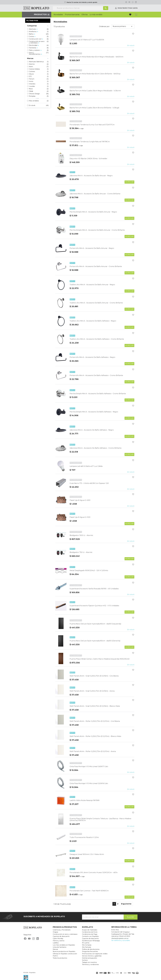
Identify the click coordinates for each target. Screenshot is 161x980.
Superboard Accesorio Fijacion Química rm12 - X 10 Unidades (94, 606)
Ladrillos (56, 943)
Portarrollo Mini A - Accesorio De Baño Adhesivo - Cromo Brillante (96, 375)
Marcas (55, 949)
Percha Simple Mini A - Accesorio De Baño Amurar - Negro (93, 212)
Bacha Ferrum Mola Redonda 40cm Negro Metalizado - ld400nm (96, 57)
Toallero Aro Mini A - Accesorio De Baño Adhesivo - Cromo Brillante (97, 339)
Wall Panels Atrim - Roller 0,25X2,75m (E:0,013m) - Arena (93, 751)
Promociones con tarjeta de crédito (95, 954)
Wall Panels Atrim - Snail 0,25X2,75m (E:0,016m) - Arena (92, 691)
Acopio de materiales (90, 930)
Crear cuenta (133, 8)
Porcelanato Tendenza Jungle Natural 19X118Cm (90, 142)
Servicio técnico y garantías (92, 956)
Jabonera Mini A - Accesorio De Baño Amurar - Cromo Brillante (95, 194)
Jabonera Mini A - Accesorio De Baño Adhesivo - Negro (92, 430)
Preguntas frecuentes (90, 951)
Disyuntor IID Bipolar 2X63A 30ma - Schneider (88, 159)
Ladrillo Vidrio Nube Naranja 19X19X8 (85, 800)
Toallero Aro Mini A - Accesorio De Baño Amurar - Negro (92, 285)
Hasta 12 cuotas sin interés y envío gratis (82, 2)
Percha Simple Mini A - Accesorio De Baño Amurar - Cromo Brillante (97, 230)
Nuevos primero (123, 26)
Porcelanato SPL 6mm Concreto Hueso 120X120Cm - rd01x (94, 872)
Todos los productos (60, 958)
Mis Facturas (87, 947)
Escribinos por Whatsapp (91, 941)
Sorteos (85, 960)
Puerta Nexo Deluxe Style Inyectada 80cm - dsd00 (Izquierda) (95, 624)
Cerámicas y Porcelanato (62, 930)
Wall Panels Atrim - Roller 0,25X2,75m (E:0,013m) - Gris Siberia (95, 721)
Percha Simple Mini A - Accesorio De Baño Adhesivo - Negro (94, 412)
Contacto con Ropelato (90, 936)
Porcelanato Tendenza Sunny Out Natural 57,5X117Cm (92, 125)
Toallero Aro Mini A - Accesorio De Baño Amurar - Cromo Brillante (96, 303)
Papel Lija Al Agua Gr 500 (80, 517)
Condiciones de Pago (90, 934)
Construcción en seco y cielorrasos (65, 934)
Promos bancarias (72, 15)
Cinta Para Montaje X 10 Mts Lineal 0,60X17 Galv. (89, 766)
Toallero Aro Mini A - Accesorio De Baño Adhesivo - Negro (93, 321)
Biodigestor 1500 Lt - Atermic (81, 535)
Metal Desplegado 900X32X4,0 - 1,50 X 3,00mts (89, 570)
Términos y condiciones (90, 964)
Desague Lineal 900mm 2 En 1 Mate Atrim (87, 854)
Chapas (55, 932)
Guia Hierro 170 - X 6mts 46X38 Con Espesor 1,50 (89, 483)
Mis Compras (87, 945)
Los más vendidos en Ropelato (64, 945)
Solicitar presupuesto (90, 958)
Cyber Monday (58, 938)
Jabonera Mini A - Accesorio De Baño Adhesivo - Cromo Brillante (96, 448)
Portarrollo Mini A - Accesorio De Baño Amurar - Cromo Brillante (96, 266)
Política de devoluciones (91, 949)
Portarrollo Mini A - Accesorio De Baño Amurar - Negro (92, 248)
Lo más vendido (96, 15)
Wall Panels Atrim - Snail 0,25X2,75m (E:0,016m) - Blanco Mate (95, 706)
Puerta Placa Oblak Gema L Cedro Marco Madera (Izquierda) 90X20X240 (100, 659)
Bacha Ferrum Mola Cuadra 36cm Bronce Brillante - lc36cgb (94, 108)
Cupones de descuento (61, 936)
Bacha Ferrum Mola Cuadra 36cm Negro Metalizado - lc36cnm (95, 91)
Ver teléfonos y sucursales (121, 940)
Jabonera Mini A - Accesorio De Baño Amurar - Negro (91, 176)
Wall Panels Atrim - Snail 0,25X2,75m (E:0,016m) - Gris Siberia (94, 676)
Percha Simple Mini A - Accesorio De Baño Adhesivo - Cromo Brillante (98, 394)
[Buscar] (80, 8)
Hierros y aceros (59, 941)
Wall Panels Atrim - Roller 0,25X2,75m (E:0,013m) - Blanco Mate (95, 736)
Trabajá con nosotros (89, 962)
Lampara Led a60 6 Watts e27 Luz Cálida (86, 466)
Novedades (58, 15)
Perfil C (55, 956)
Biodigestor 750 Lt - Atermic (81, 552)
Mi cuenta (86, 943)
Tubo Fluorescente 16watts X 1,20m (84, 837)
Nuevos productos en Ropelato (64, 951)
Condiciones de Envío (90, 932)
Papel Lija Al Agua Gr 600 (80, 500)
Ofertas (85, 15)
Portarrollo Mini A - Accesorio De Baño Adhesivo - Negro (92, 357)
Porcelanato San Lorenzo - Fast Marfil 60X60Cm (89, 891)
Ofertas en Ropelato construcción (65, 954)
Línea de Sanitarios (60, 947)
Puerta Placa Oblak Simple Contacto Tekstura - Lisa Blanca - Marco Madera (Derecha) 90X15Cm (100, 819)
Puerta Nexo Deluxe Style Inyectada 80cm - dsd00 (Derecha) (95, 641)
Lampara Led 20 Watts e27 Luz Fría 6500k (87, 40)
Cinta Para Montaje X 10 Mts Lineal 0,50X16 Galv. (89, 783)
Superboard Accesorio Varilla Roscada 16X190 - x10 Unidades (94, 589)
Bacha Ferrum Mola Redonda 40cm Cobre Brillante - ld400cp (95, 74)
